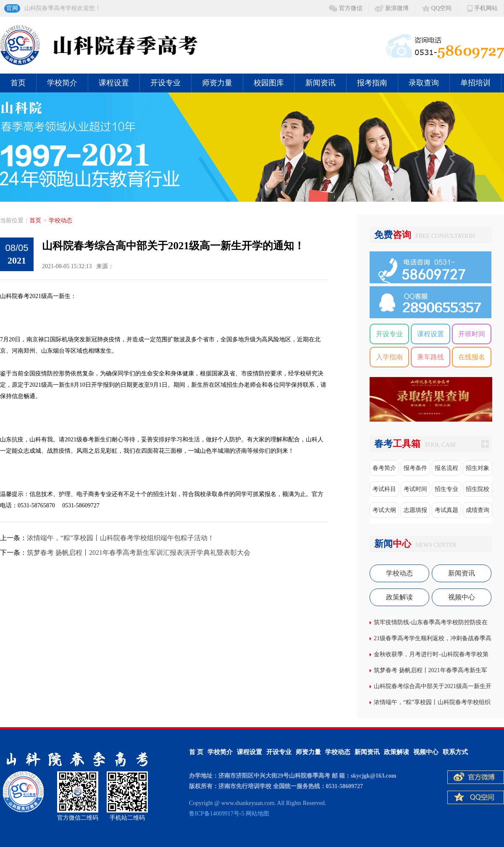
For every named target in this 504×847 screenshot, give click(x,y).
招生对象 (478, 468)
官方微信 (351, 8)
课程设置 (114, 83)
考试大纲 (384, 510)
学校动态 (60, 220)
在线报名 (472, 357)
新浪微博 (397, 8)
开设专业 (165, 83)
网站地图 (257, 814)
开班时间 (472, 334)
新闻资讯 (320, 83)
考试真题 (446, 510)
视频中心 (462, 597)
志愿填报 (415, 510)
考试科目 (384, 489)
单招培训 (475, 83)
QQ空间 (441, 8)
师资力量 (217, 83)
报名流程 (446, 468)
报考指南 (372, 83)
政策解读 (399, 597)
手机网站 (486, 8)
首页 (18, 83)
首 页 (196, 752)
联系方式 (455, 752)
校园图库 (269, 83)
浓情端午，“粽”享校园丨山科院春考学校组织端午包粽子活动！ (121, 538)
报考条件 (415, 468)
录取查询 (424, 83)
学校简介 (62, 83)
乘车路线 (430, 357)
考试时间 (415, 489)
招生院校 (478, 489)
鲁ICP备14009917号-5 (217, 814)
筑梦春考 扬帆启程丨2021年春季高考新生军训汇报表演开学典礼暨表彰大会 (139, 553)
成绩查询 (478, 510)
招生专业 (446, 489)
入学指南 (389, 357)
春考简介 (384, 468)
